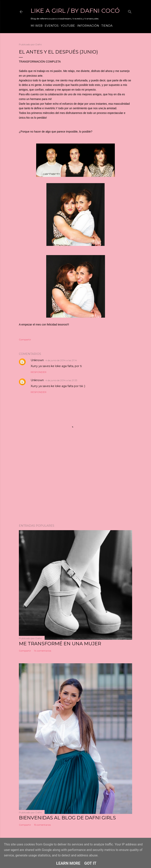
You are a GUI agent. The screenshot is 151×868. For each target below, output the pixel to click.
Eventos (52, 26)
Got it (90, 863)
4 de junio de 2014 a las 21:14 (61, 360)
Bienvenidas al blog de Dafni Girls (67, 818)
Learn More (68, 863)
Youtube (68, 26)
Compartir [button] (25, 339)
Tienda (107, 26)
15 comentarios (42, 825)
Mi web (37, 26)
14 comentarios (43, 651)
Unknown (37, 360)
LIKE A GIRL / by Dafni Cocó (75, 11)
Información (88, 26)
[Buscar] (130, 11)
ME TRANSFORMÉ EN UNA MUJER (60, 644)
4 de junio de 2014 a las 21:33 (61, 380)
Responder (39, 372)
